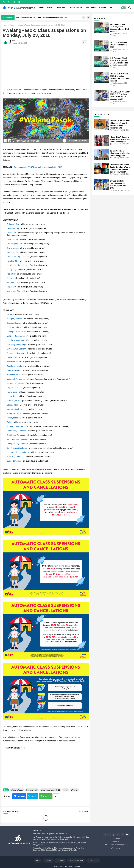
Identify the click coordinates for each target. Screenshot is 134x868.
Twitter (34, 796)
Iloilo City (11, 362)
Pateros (10, 278)
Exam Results (76, 8)
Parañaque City (13, 265)
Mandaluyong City (15, 244)
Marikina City (12, 252)
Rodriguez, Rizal (14, 413)
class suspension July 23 (51, 790)
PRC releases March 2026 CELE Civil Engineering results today (41, 17)
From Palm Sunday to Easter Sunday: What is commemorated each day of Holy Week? (120, 168)
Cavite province (13, 357)
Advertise (116, 842)
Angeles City (12, 375)
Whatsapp (47, 796)
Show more (83, 811)
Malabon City (12, 239)
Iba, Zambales (13, 439)
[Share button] (56, 796)
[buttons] (4, 2)
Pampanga (11, 383)
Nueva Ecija (12, 392)
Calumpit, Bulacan (15, 332)
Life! (110, 8)
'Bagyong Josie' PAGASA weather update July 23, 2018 (38, 167)
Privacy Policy (93, 860)
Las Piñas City (13, 228)
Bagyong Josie (32, 790)
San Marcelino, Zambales (18, 452)
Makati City (12, 233)
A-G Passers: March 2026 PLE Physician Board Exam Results (119, 60)
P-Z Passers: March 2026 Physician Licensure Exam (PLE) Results (120, 28)
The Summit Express (72, 867)
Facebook (21, 796)
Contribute (116, 839)
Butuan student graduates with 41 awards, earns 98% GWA (118, 184)
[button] (124, 8)
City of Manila (13, 248)
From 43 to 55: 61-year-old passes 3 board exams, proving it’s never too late (120, 124)
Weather (13, 25)
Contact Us (60, 860)
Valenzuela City (13, 291)
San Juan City (13, 282)
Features (61, 8)
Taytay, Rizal (12, 418)
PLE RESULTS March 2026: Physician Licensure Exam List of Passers (120, 77)
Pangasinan (12, 396)
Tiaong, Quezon (14, 400)
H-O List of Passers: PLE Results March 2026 (119, 45)
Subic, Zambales (14, 461)
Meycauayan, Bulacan (16, 349)
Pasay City (11, 270)
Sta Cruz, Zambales (15, 457)
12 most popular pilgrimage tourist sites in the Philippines (120, 153)
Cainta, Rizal (12, 405)
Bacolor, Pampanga (15, 340)
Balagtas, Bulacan (15, 319)
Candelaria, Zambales (16, 431)
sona (66, 790)
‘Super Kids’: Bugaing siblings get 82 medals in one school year (120, 139)
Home (42, 8)
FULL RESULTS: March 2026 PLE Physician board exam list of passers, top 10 (120, 95)
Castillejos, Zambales (16, 435)
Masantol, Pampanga (16, 379)
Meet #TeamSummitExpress (116, 845)
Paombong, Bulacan (16, 353)
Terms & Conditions (76, 860)
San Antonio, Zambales (17, 448)
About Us (48, 860)
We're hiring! (116, 848)
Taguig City (12, 287)
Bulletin (103, 8)
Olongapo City (13, 444)
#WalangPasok (17, 790)
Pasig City (11, 274)
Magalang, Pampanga (16, 344)
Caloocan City (13, 224)
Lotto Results (91, 8)
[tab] (42, 8)
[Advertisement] (46, 67)
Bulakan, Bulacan (14, 327)
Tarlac (9, 422)
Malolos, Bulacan (14, 336)
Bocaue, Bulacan (14, 323)
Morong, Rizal (13, 409)
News (50, 8)
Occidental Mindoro (15, 366)
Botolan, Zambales (15, 426)
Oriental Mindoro (14, 370)
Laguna (10, 388)
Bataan (10, 314)
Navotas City (12, 261)
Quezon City (9, 300)
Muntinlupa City (13, 257)
